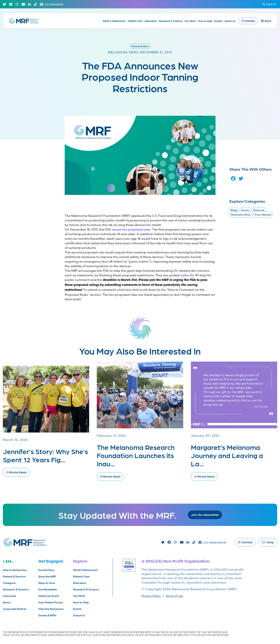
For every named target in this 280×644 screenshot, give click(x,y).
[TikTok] (35, 4)
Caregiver (9, 583)
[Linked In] (29, 4)
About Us (230, 21)
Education (151, 21)
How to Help (205, 21)
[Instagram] (17, 4)
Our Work (190, 21)
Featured (259, 210)
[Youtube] (23, 4)
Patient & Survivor (14, 576)
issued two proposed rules (131, 229)
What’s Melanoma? (114, 21)
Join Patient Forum (50, 602)
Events (218, 21)
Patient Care (135, 21)
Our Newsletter (48, 589)
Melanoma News (140, 46)
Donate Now (46, 570)
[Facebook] (11, 4)
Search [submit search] (269, 4)
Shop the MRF (47, 576)
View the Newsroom (51, 609)
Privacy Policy (151, 596)
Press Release (263, 215)
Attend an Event (49, 596)
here (128, 290)
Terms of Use (174, 596)
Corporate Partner (15, 609)
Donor (7, 602)
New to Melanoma (15, 570)
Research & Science (171, 21)
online (185, 275)
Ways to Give (47, 583)
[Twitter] (4, 4)
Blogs (234, 210)
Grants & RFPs (47, 615)
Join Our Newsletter (205, 515)
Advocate (9, 596)
